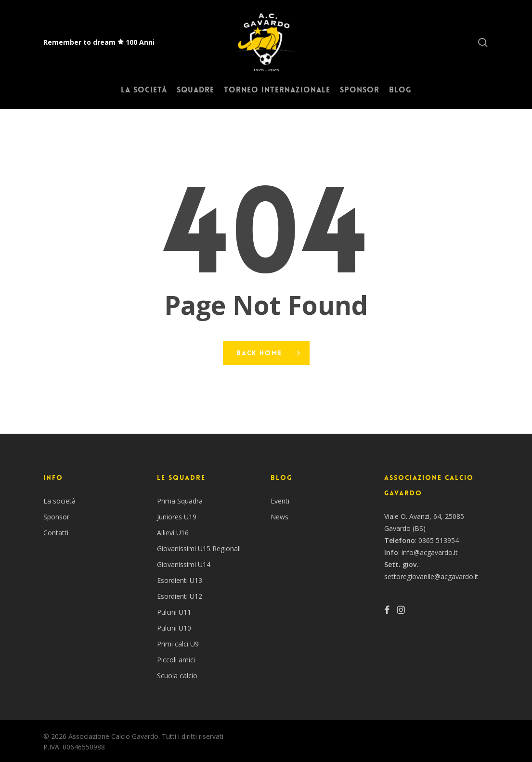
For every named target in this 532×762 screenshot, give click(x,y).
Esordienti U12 (180, 596)
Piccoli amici (176, 660)
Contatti (56, 533)
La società (59, 501)
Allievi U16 (173, 533)
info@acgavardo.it (430, 552)
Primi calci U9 (178, 644)
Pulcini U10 (174, 628)
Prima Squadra (180, 501)
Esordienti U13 (180, 580)
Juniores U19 (177, 517)
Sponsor (56, 517)
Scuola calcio (177, 676)
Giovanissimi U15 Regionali (199, 549)
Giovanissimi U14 (184, 564)
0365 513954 (439, 540)
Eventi (280, 501)
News (279, 517)
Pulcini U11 (174, 612)
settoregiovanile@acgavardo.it (431, 576)
